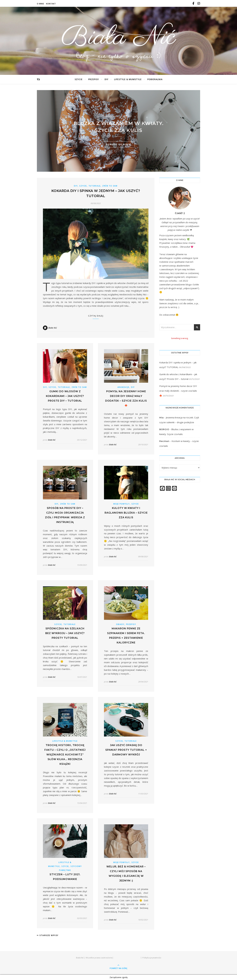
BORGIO (164, 429)
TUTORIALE (95, 186)
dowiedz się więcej (118, 144)
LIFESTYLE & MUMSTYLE (128, 79)
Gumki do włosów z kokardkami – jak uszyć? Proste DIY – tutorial (65, 396)
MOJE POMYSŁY (114, 116)
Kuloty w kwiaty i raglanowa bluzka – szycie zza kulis (126, 513)
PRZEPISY (94, 79)
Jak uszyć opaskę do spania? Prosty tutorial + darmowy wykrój (126, 750)
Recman (164, 441)
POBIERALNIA (155, 79)
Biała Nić (118, 37)
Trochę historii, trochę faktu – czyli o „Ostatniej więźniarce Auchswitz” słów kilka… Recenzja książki (65, 755)
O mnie (40, 4)
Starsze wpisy (48, 935)
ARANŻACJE (123, 387)
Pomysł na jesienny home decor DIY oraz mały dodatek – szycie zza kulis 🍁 (178, 391)
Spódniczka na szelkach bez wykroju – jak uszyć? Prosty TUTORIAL (65, 633)
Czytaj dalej (96, 316)
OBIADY (120, 624)
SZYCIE (79, 79)
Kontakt (51, 4)
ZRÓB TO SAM (110, 186)
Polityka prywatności (152, 958)
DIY (106, 79)
